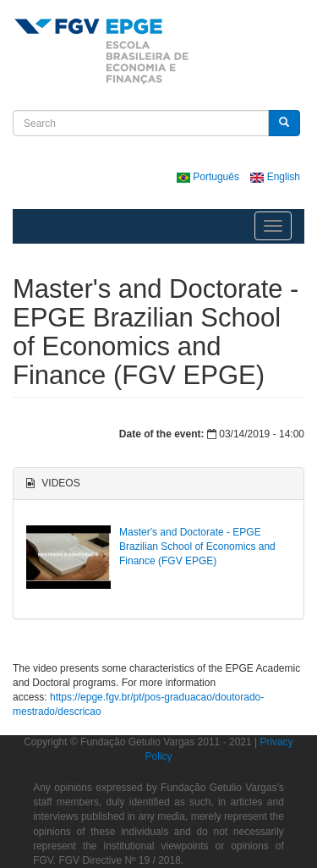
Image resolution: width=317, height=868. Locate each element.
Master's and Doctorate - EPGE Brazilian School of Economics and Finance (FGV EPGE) (197, 547)
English (275, 177)
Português (209, 177)
